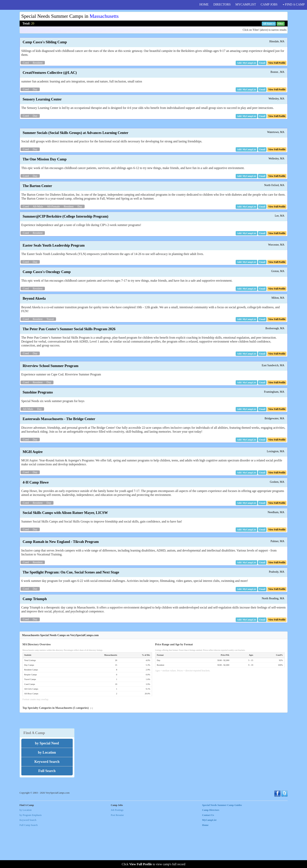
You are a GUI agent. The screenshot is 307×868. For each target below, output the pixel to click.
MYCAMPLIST (246, 4)
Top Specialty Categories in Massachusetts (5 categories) (58, 748)
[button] (262, 63)
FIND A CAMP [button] (294, 4)
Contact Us (208, 855)
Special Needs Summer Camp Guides (222, 845)
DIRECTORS (222, 4)
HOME (204, 4)
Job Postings (117, 850)
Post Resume (117, 855)
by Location (26, 850)
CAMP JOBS (269, 4)
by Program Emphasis (31, 855)
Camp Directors (211, 850)
